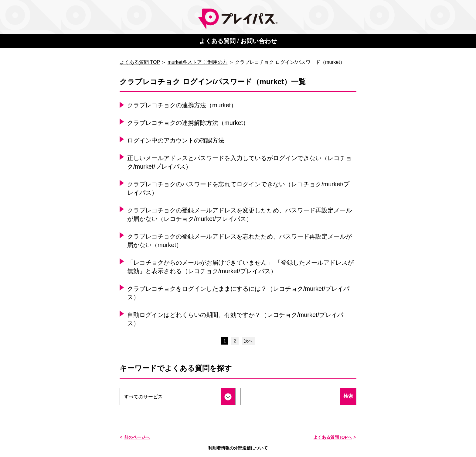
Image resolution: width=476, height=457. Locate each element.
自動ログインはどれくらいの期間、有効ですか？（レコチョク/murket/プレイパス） (235, 319)
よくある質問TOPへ (333, 437)
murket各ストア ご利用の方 (197, 62)
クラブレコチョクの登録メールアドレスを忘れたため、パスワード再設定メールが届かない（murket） (240, 241)
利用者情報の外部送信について (238, 448)
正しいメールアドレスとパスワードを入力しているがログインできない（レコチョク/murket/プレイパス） (240, 162)
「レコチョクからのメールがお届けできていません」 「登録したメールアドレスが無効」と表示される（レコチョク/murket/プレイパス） (240, 267)
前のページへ (137, 437)
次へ (248, 341)
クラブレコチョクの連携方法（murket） (182, 105)
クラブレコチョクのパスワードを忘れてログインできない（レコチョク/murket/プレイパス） (238, 188)
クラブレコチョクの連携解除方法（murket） (188, 123)
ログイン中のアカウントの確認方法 (176, 140)
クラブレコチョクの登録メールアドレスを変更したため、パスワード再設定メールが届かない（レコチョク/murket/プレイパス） (240, 215)
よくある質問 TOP (140, 62)
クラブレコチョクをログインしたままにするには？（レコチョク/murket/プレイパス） (238, 293)
